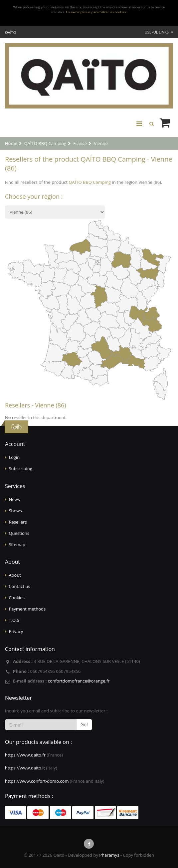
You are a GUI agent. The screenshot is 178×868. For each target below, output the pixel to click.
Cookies (16, 598)
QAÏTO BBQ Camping (90, 182)
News (14, 499)
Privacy (16, 631)
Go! (84, 724)
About (15, 575)
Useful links (159, 32)
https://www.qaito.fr (25, 755)
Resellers (18, 522)
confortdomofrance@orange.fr (79, 681)
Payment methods (27, 609)
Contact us (19, 586)
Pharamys (109, 855)
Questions (19, 533)
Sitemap (17, 544)
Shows (15, 511)
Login (14, 457)
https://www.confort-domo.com (37, 781)
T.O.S (14, 620)
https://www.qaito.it (25, 768)
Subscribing (20, 469)
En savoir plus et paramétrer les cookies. (96, 12)
